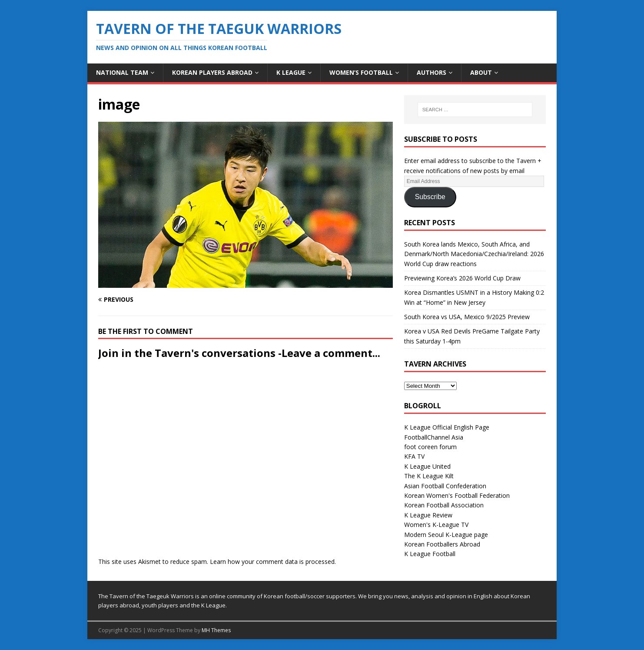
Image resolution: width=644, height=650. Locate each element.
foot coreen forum (430, 447)
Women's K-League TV (436, 525)
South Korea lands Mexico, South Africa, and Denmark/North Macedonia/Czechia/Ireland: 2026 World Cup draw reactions (474, 254)
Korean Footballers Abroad (442, 544)
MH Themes (216, 630)
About (481, 72)
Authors (432, 72)
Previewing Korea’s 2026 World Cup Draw (462, 278)
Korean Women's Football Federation (457, 495)
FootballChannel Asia (434, 437)
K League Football (430, 554)
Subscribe (430, 197)
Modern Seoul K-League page (446, 535)
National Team (122, 72)
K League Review (428, 515)
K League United (427, 466)
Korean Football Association (444, 505)
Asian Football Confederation (445, 486)
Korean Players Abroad (212, 72)
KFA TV (414, 456)
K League (291, 72)
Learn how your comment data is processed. (273, 562)
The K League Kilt (429, 476)
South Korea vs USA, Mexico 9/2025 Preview (467, 317)
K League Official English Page (447, 427)
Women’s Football (361, 72)
